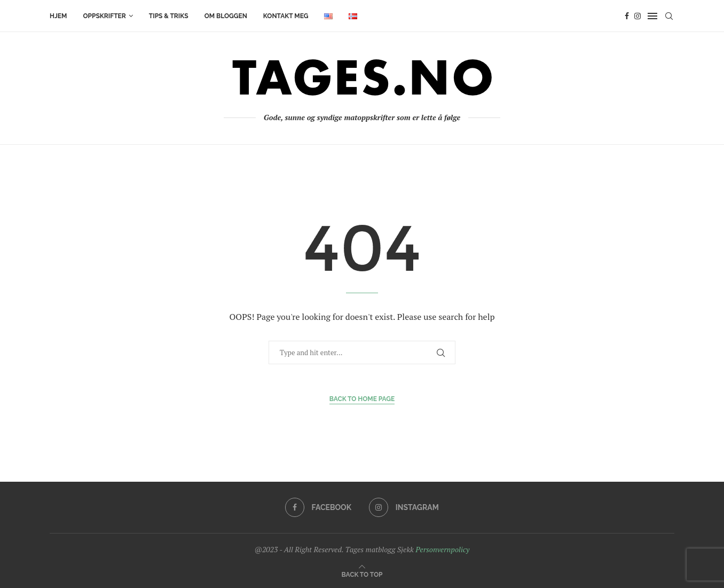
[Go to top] (362, 574)
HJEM (58, 16)
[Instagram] (638, 16)
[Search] (669, 16)
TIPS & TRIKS (169, 16)
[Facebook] (627, 16)
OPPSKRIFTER (104, 16)
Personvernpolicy (442, 549)
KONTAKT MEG (286, 16)
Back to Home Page (362, 399)
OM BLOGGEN (226, 16)
